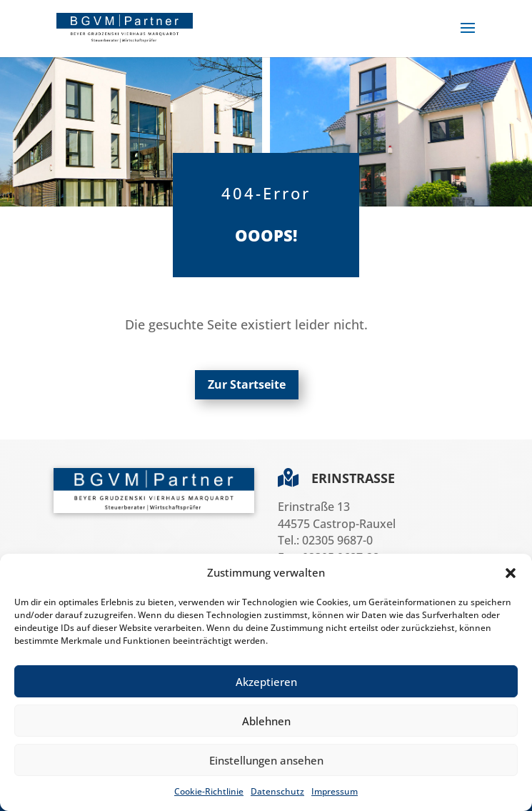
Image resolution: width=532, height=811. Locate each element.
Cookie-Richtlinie (209, 791)
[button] (511, 573)
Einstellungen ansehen (266, 760)
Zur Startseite (247, 384)
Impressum (335, 791)
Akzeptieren (266, 682)
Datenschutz (277, 791)
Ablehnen (266, 721)
